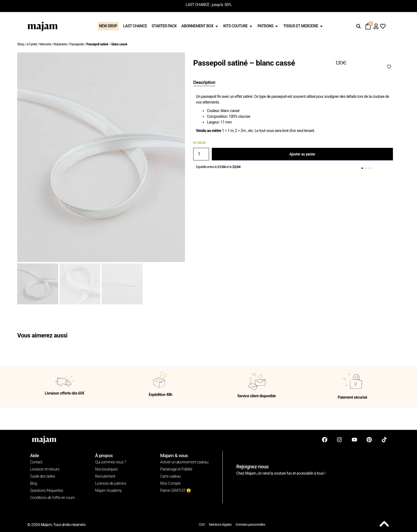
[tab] (204, 83)
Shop (21, 44)
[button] (359, 26)
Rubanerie (60, 44)
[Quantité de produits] (201, 154)
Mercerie (45, 44)
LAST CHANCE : (198, 5)
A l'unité (32, 44)
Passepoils (77, 44)
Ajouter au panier (302, 154)
